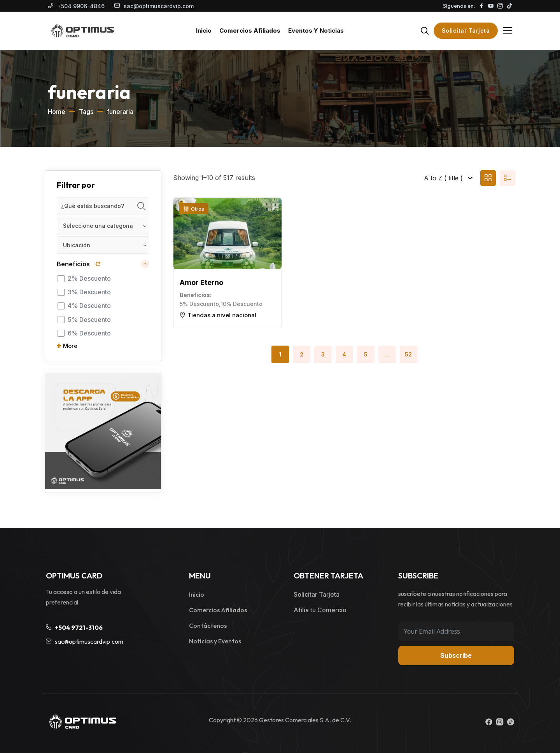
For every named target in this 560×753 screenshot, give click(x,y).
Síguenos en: (459, 6)
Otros (194, 209)
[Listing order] (427, 178)
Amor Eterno (201, 282)
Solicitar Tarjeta (466, 31)
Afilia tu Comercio (320, 610)
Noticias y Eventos (215, 641)
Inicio (197, 594)
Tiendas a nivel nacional (222, 315)
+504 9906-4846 (81, 6)
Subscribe (456, 655)
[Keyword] (103, 206)
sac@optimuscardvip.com (159, 6)
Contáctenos (208, 625)
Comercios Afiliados (218, 610)
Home (57, 112)
